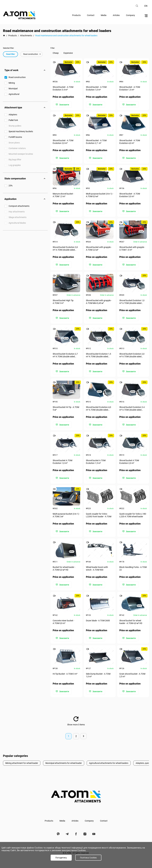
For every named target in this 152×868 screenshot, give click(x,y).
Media (104, 15)
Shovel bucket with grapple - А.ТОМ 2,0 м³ (99, 248)
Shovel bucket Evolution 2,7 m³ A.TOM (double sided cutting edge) (65, 355)
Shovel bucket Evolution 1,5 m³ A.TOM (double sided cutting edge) (99, 355)
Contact (91, 15)
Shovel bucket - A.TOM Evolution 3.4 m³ (63, 88)
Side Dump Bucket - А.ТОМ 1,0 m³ (98, 675)
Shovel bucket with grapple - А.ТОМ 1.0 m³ (132, 248)
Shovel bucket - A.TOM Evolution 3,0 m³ (130, 195)
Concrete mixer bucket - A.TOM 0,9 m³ (63, 621)
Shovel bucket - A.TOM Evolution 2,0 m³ (63, 142)
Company (130, 15)
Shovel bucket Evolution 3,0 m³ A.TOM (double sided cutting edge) (65, 248)
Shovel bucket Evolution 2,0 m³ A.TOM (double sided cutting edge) (132, 355)
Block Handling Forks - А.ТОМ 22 (133, 568)
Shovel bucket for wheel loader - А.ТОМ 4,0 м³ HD (131, 621)
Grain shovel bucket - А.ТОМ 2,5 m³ (132, 675)
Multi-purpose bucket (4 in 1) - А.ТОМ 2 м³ (66, 515)
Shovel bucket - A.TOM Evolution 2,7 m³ (96, 142)
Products (76, 15)
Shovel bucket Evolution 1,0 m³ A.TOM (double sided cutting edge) (132, 302)
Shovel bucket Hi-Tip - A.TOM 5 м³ (66, 408)
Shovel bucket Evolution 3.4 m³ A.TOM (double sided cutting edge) (132, 408)
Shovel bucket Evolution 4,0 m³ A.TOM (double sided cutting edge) (99, 408)
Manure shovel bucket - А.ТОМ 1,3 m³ (63, 195)
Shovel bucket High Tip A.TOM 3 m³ (63, 302)
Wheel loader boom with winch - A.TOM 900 (97, 568)
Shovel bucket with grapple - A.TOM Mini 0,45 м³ (99, 302)
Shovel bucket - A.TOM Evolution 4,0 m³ (130, 142)
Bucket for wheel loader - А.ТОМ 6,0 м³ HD (64, 568)
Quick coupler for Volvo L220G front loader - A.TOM (99, 515)
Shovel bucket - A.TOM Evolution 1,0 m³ (96, 88)
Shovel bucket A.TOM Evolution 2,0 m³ (129, 461)
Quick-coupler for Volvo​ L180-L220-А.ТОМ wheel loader (133, 515)
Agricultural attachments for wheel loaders (109, 762)
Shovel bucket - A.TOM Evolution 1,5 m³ (130, 88)
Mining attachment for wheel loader (22, 762)
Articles (116, 15)
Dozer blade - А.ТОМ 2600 (98, 620)
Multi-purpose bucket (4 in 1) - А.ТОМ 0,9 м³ (100, 195)
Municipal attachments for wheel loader (64, 762)
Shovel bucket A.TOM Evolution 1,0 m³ (62, 461)
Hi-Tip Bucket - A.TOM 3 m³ (65, 673)
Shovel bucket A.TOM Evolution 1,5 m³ (96, 461)
